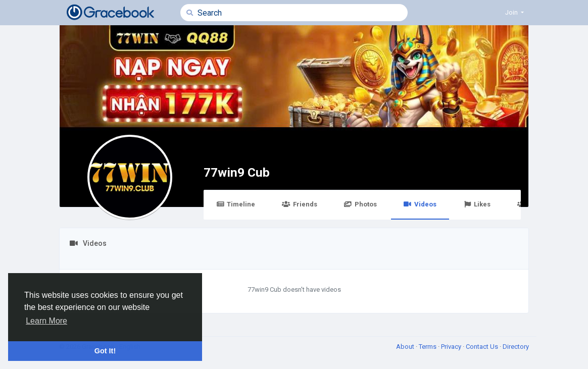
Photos (360, 204)
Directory (516, 347)
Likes (477, 204)
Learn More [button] (46, 321)
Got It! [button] (105, 351)
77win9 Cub (237, 172)
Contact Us (483, 347)
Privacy (452, 347)
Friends (299, 204)
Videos (420, 204)
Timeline (236, 204)
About (406, 347)
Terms (428, 347)
